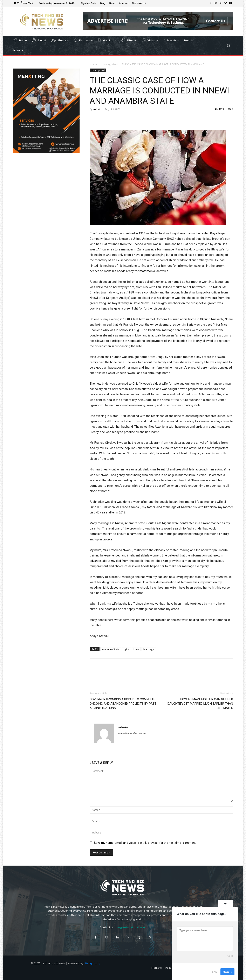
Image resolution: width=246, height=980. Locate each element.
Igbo (126, 649)
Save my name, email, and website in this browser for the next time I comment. (145, 843)
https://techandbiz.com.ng (132, 733)
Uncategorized (109, 64)
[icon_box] (139, 4)
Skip (215, 972)
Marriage (149, 649)
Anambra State (111, 649)
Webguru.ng (92, 963)
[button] (228, 46)
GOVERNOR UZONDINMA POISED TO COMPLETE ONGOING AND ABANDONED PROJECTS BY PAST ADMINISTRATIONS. (123, 704)
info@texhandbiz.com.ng (131, 927)
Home (93, 64)
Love (136, 649)
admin (97, 109)
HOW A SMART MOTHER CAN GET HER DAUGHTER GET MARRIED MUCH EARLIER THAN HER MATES (200, 704)
